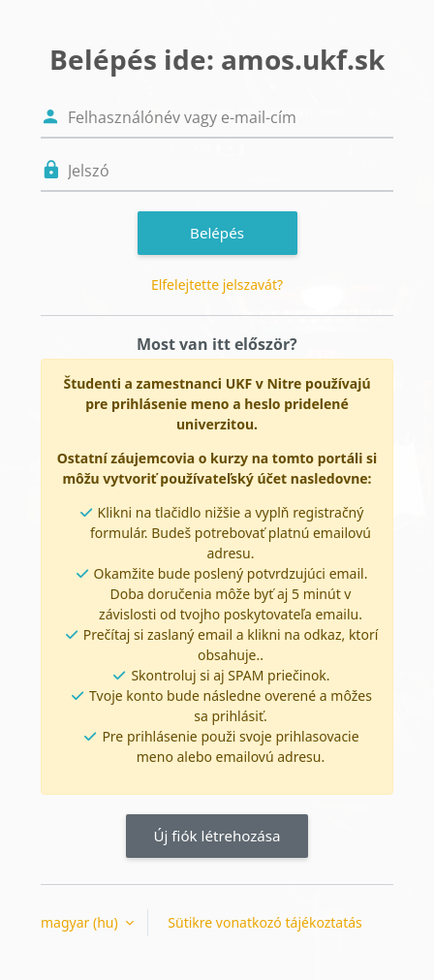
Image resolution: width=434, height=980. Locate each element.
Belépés (217, 233)
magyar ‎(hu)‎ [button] (81, 922)
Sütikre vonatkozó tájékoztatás (264, 922)
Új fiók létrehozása (217, 836)
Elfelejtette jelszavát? (217, 285)
